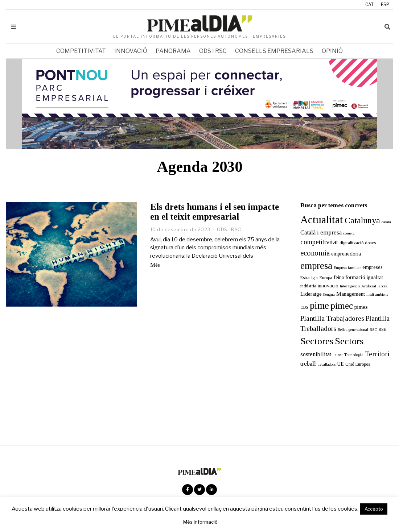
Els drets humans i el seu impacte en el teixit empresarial (215, 212)
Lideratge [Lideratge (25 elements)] (311, 294)
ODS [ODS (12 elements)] (304, 307)
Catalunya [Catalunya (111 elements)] (362, 220)
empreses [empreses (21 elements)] (373, 267)
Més (155, 265)
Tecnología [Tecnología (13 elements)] (354, 355)
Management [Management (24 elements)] (351, 294)
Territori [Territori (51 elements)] (377, 354)
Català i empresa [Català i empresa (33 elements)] (321, 232)
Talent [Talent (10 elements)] (338, 355)
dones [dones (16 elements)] (370, 243)
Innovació (131, 51)
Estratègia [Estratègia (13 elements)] (309, 278)
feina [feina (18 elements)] (339, 277)
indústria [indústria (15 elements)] (308, 286)
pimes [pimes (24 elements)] (361, 307)
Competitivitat (81, 51)
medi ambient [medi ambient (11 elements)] (377, 294)
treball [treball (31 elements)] (308, 364)
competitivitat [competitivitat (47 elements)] (319, 242)
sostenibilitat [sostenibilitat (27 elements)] (316, 354)
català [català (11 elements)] (386, 222)
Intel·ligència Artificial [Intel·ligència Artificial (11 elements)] (358, 286)
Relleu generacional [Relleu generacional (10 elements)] (353, 330)
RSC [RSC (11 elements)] (373, 329)
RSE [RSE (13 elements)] (382, 329)
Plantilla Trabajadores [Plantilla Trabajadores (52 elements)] (332, 318)
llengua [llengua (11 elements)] (329, 294)
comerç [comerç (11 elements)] (349, 233)
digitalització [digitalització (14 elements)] (351, 243)
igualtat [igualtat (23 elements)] (375, 277)
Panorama (173, 51)
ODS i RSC (213, 51)
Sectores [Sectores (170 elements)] (317, 341)
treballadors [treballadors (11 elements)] (326, 364)
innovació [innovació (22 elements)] (328, 286)
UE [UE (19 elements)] (340, 364)
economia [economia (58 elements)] (315, 253)
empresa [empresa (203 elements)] (316, 266)
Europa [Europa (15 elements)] (326, 278)
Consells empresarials (274, 51)
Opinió (332, 51)
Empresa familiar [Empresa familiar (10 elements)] (347, 268)
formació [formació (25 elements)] (355, 277)
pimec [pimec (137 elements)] (342, 306)
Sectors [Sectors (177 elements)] (349, 341)
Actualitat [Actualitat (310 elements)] (322, 220)
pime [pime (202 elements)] (319, 306)
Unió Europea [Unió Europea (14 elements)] (358, 364)
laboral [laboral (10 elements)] (383, 286)
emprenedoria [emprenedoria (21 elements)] (346, 254)
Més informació (200, 522)
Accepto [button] (374, 509)
